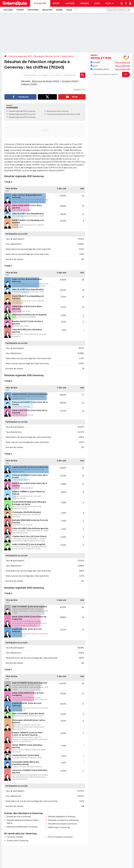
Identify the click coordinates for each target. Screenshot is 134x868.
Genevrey (51, 114)
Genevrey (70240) (15, 837)
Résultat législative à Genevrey (62, 817)
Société (20, 10)
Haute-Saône (68, 56)
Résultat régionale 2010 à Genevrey (22, 117)
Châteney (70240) (29, 84)
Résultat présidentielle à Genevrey (22, 827)
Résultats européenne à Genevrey (63, 820)
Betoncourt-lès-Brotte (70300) (46, 81)
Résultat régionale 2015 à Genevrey (22, 114)
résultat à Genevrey (39, 153)
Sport (56, 3)
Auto (97, 3)
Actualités (40, 3)
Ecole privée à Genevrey (18, 841)
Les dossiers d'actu (100, 69)
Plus (110, 3)
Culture (70, 3)
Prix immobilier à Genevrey (60, 837)
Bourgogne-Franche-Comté (47, 56)
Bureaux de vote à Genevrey (58, 111)
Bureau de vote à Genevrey (19, 817)
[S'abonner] (110, 74)
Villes (69, 10)
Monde (59, 10)
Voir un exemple (123, 62)
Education (47, 10)
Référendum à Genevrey (59, 827)
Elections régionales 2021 (20, 56)
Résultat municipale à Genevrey (62, 824)
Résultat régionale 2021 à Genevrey (22, 111)
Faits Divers (33, 10)
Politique (8, 10)
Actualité (95, 62)
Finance (85, 3)
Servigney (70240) (70, 81)
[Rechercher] (118, 10)
